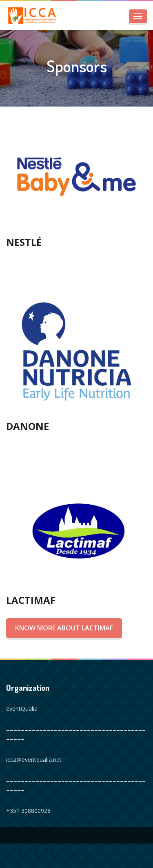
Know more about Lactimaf (64, 628)
